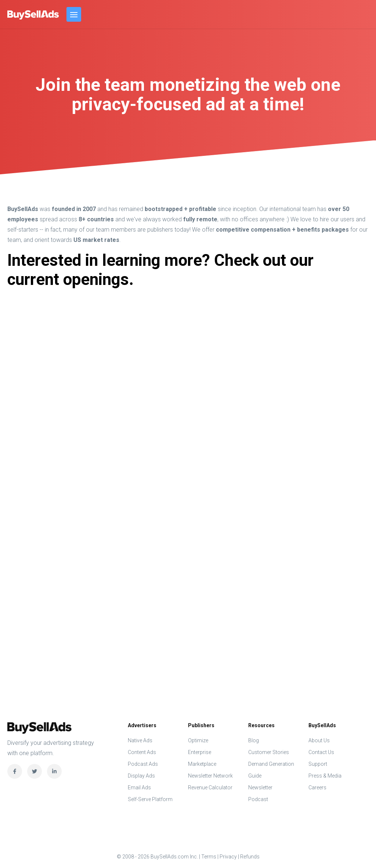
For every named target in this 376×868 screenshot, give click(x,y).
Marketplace (202, 764)
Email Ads (139, 787)
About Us (319, 740)
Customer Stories (269, 752)
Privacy (228, 857)
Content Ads (142, 752)
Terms (209, 857)
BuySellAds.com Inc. (33, 15)
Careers (317, 787)
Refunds (250, 857)
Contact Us (321, 752)
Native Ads (140, 740)
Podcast (258, 799)
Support (318, 764)
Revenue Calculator (210, 787)
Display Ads (141, 776)
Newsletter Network (210, 776)
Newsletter (260, 787)
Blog (254, 740)
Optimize (198, 740)
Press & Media (325, 776)
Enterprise (200, 752)
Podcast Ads (143, 764)
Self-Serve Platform (150, 799)
